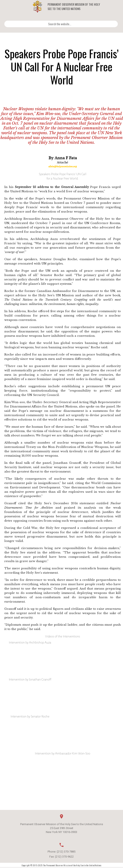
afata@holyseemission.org (63, 167)
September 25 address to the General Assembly (52, 187)
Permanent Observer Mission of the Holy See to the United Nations (74, 7)
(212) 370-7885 (66, 852)
